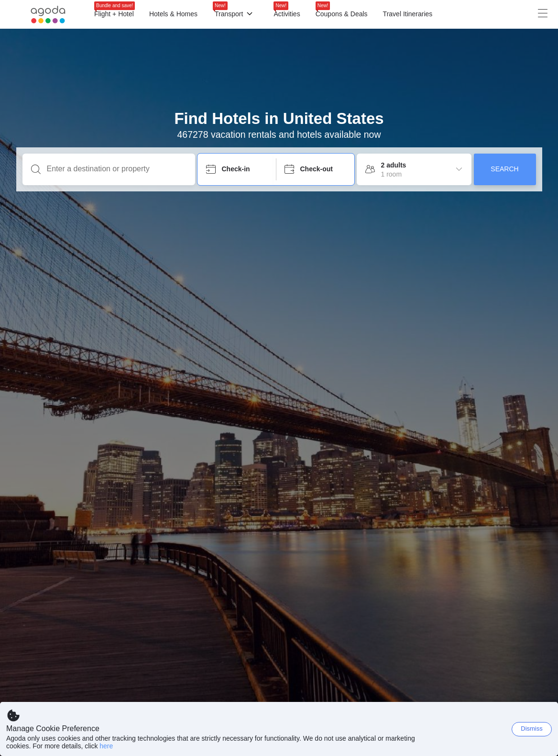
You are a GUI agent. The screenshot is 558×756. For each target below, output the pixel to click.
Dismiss (532, 728)
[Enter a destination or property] (116, 169)
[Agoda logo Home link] (48, 15)
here (106, 746)
